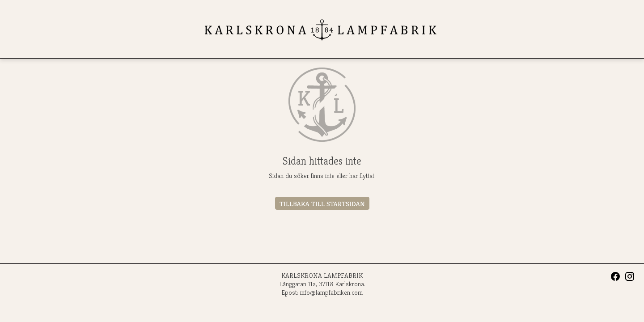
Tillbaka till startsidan (322, 204)
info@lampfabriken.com (331, 292)
